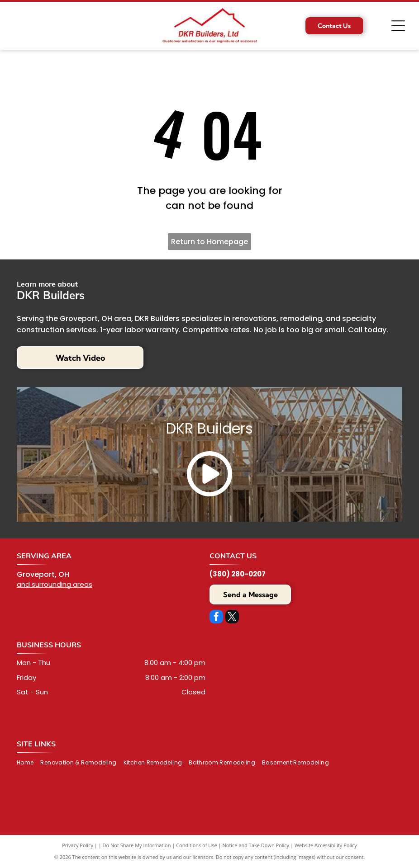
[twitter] (232, 618)
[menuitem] (29, 763)
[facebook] (216, 618)
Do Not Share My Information (137, 845)
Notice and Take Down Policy (256, 845)
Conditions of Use (197, 845)
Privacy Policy (78, 845)
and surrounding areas (55, 584)
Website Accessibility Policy (326, 845)
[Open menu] (398, 26)
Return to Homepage (209, 242)
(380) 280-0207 (238, 574)
